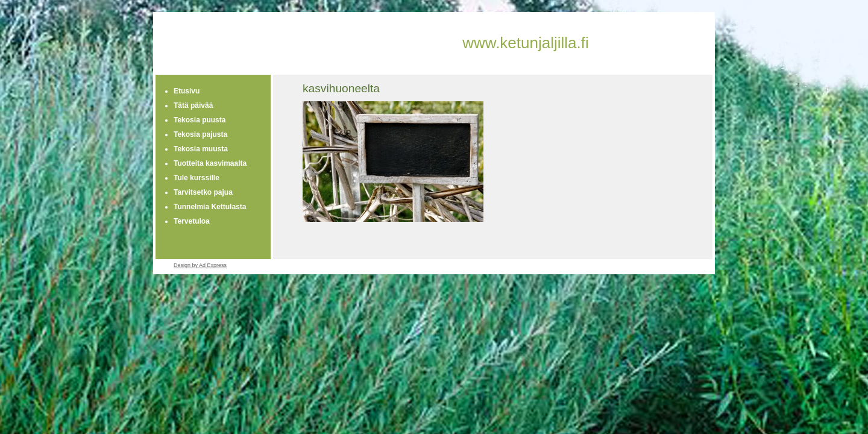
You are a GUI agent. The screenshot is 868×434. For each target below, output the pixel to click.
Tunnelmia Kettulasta (210, 207)
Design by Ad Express (200, 265)
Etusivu (187, 91)
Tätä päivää (193, 105)
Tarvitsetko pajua (203, 192)
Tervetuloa (192, 221)
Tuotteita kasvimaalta (210, 163)
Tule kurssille (197, 178)
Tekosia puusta (200, 120)
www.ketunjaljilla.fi (526, 43)
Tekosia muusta (201, 149)
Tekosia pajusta (200, 134)
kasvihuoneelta (341, 88)
